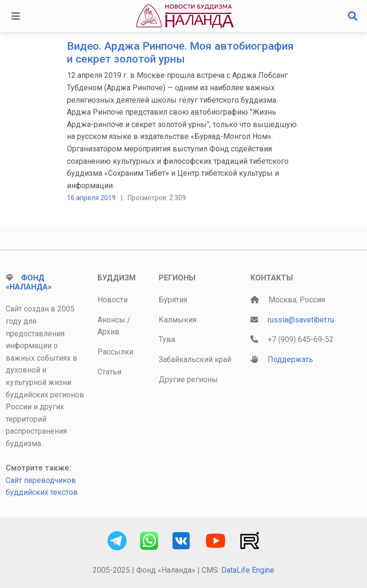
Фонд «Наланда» (29, 282)
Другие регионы (188, 380)
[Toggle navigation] (16, 16)
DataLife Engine (248, 570)
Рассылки (115, 352)
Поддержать (290, 359)
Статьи (109, 372)
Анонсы (111, 320)
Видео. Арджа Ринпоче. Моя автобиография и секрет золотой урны (180, 53)
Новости (113, 300)
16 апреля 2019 (91, 198)
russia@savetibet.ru (301, 320)
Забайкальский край (195, 359)
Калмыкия (178, 320)
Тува (167, 339)
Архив (108, 332)
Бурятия (173, 300)
